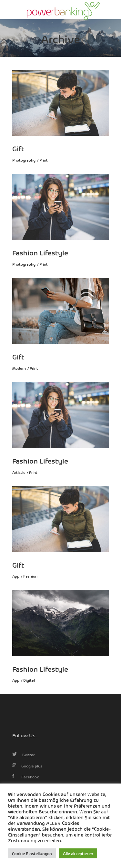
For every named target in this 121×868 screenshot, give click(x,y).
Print (44, 160)
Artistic (19, 472)
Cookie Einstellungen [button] (32, 853)
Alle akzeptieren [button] (78, 853)
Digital (29, 680)
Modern (19, 368)
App (16, 576)
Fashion (30, 576)
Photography (24, 160)
